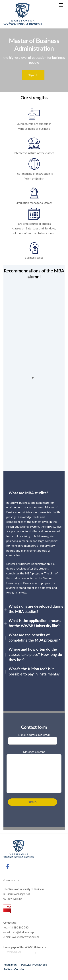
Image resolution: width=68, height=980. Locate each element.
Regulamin (10, 964)
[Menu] (61, 5)
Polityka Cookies (14, 969)
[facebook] (8, 866)
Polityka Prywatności (34, 964)
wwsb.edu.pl (12, 952)
